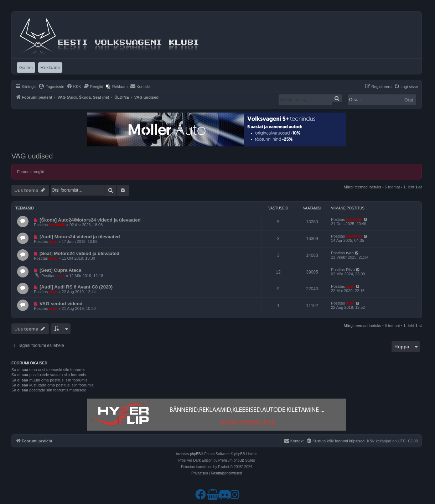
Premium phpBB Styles (237, 460)
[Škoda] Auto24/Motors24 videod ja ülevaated (90, 220)
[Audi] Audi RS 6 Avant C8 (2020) (76, 287)
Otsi (409, 100)
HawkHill (57, 225)
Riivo (350, 270)
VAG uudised (32, 156)
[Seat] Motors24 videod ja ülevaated (79, 253)
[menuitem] (51, 87)
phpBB (195, 454)
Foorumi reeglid (31, 172)
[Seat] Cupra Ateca (61, 270)
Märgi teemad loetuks (362, 187)
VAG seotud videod (61, 304)
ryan (350, 253)
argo (53, 241)
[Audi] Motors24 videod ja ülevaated (80, 237)
